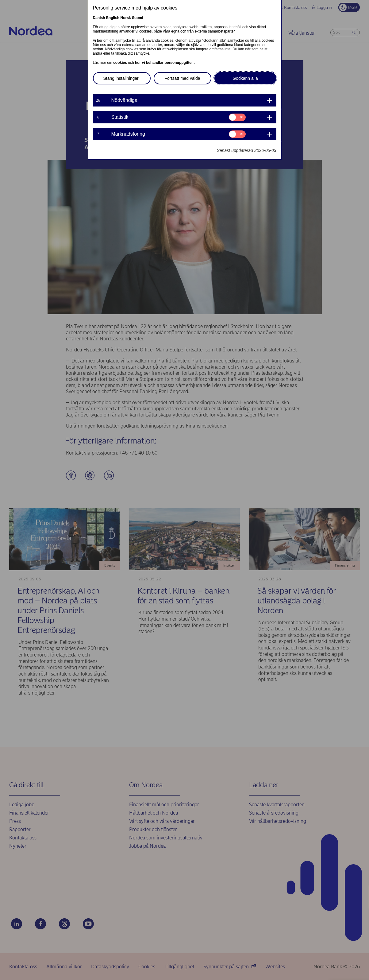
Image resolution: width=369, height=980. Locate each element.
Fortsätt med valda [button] (183, 78)
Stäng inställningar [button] (121, 78)
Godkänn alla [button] (245, 78)
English (113, 18)
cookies (121, 63)
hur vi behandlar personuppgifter (164, 63)
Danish (99, 18)
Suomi (138, 18)
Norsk (126, 18)
